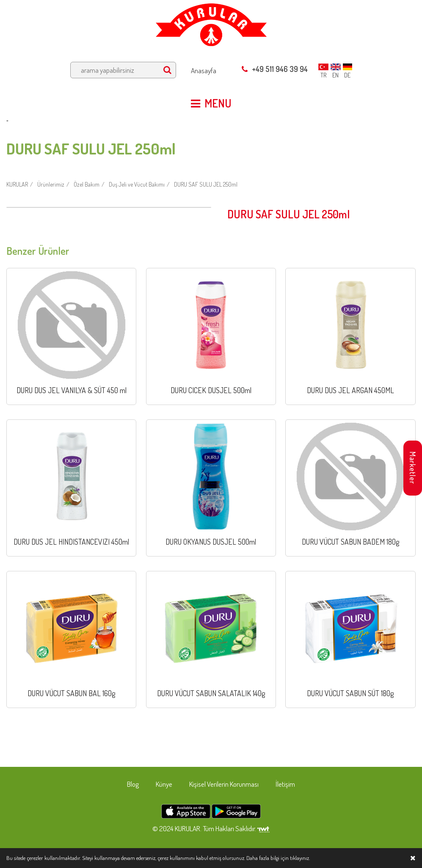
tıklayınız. (300, 858)
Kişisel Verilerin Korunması (224, 784)
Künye (164, 784)
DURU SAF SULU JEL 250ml (206, 184)
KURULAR (17, 184)
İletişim (285, 784)
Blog (133, 784)
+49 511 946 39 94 (275, 69)
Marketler (413, 468)
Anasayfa (204, 70)
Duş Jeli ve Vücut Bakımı (137, 184)
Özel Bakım (87, 184)
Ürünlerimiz (51, 184)
